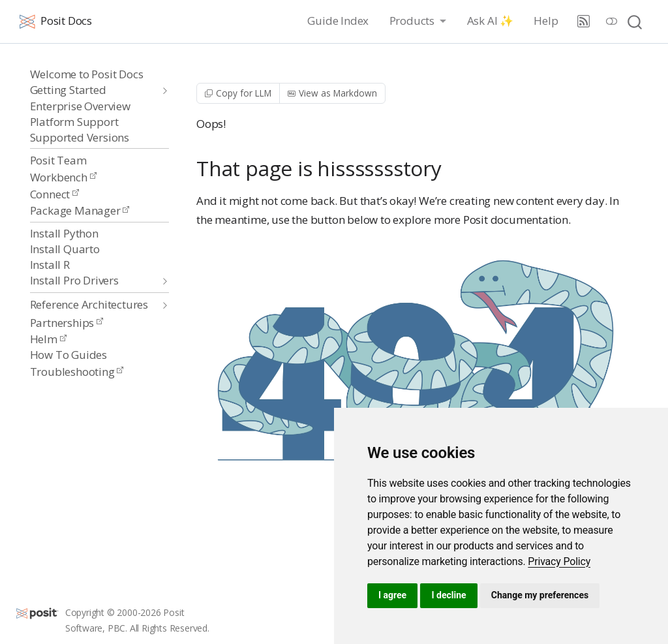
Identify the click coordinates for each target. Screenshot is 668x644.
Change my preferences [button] (540, 595)
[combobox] (635, 21)
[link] (559, 561)
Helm (48, 339)
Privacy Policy (559, 561)
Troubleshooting (77, 372)
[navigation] (93, 90)
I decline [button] (448, 595)
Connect (54, 194)
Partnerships (67, 323)
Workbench (63, 177)
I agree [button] (392, 595)
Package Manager (80, 210)
